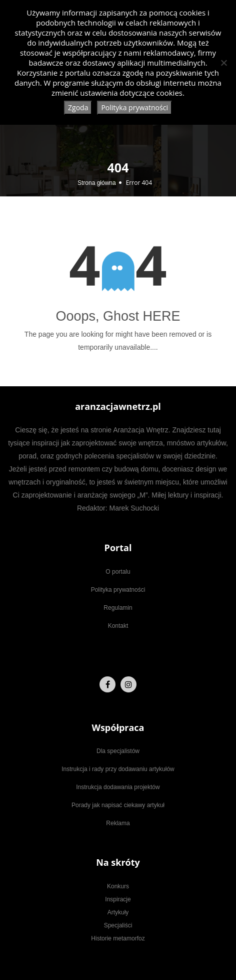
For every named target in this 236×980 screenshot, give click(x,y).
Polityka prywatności (118, 590)
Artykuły (118, 912)
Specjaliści (118, 925)
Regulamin (118, 608)
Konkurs (118, 886)
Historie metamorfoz (118, 938)
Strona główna (97, 183)
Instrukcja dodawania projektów (118, 787)
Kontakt (118, 626)
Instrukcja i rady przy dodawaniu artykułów (118, 769)
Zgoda (78, 107)
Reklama (118, 823)
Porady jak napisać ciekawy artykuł (118, 805)
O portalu (118, 572)
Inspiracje (118, 899)
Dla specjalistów (118, 751)
